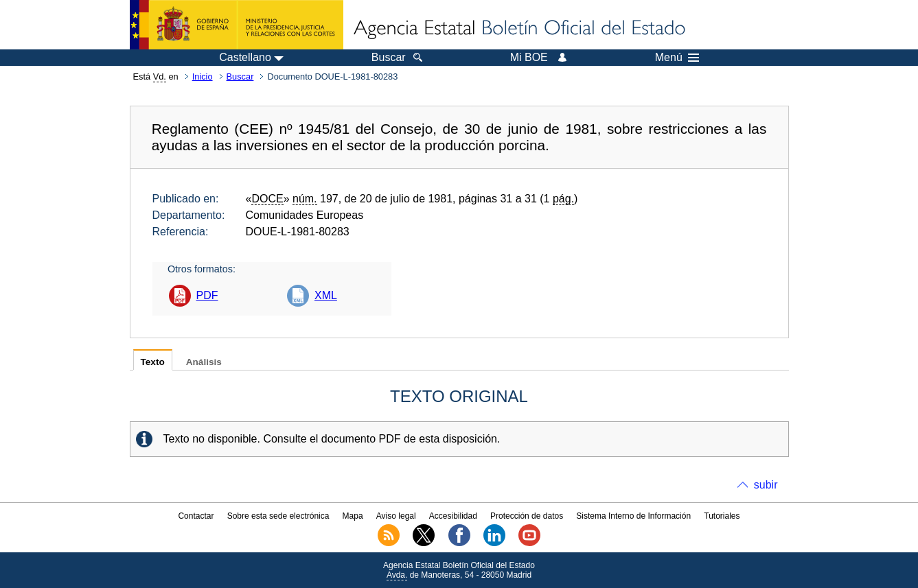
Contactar (196, 516)
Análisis (204, 362)
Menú (677, 58)
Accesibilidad (453, 516)
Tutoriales (722, 516)
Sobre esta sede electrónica (278, 516)
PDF (207, 295)
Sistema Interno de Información (633, 516)
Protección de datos (527, 516)
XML (326, 295)
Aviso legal (396, 516)
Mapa (353, 516)
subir (766, 485)
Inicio (203, 77)
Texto (153, 362)
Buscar (240, 77)
